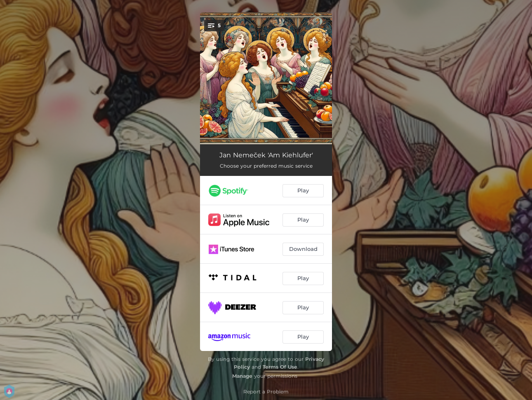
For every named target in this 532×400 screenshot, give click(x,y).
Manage (242, 376)
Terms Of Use (280, 367)
